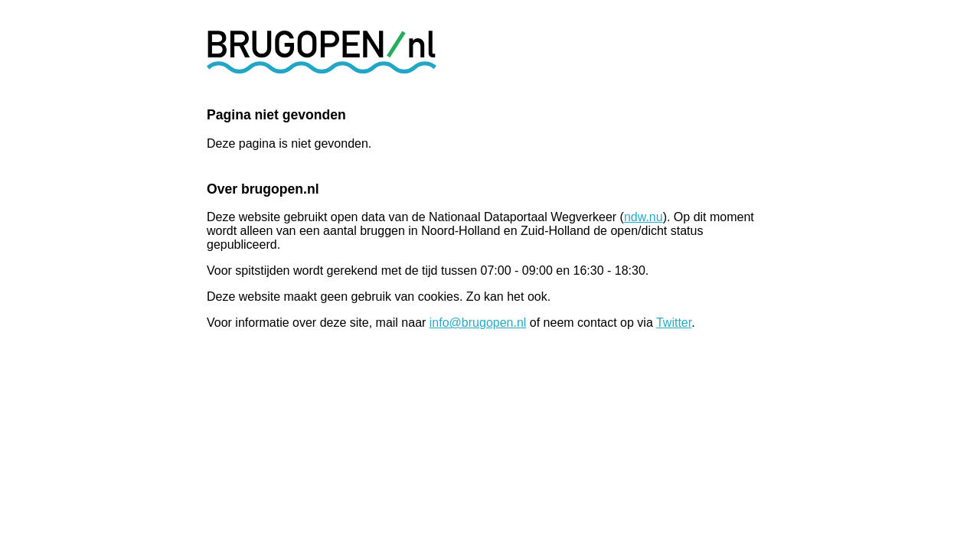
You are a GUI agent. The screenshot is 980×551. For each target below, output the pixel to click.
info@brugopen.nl (478, 323)
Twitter (674, 323)
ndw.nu (644, 217)
